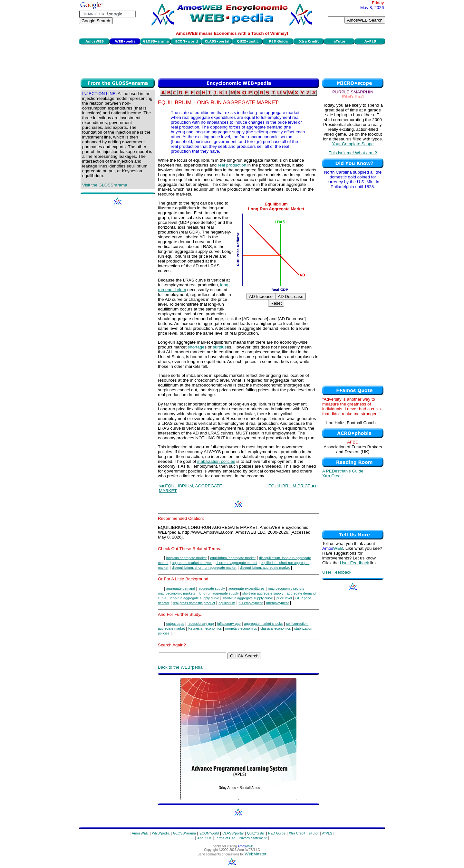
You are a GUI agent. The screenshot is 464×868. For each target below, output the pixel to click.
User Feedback (354, 563)
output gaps (175, 624)
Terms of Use (225, 838)
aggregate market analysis (192, 563)
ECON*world (209, 833)
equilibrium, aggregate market (233, 558)
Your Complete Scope (353, 144)
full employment (251, 603)
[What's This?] (353, 96)
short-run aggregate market (236, 563)
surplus (220, 347)
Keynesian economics (205, 628)
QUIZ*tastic (256, 833)
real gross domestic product (194, 603)
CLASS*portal (233, 833)
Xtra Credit (333, 476)
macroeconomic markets (177, 593)
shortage (196, 347)
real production (232, 165)
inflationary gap (229, 624)
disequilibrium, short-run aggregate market (204, 568)
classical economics (275, 628)
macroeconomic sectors (286, 588)
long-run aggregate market (187, 558)
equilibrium (227, 603)
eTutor (314, 833)
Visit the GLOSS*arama (105, 185)
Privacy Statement (253, 838)
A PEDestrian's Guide (343, 471)
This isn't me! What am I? (353, 153)
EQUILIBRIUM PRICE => (293, 486)
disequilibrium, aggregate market (265, 568)
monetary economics (241, 628)
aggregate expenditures (247, 588)
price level (284, 598)
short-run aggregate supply (263, 593)
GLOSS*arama (184, 833)
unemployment (277, 603)
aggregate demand (181, 588)
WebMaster (256, 854)
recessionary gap (201, 624)
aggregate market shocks (263, 624)
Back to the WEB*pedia (180, 667)
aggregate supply (212, 588)
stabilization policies (216, 461)
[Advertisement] (232, 61)
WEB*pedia (161, 833)
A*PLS (327, 833)
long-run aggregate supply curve (194, 598)
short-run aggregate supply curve (248, 598)
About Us (205, 838)
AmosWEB (140, 833)
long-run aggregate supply (219, 593)
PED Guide (277, 833)
